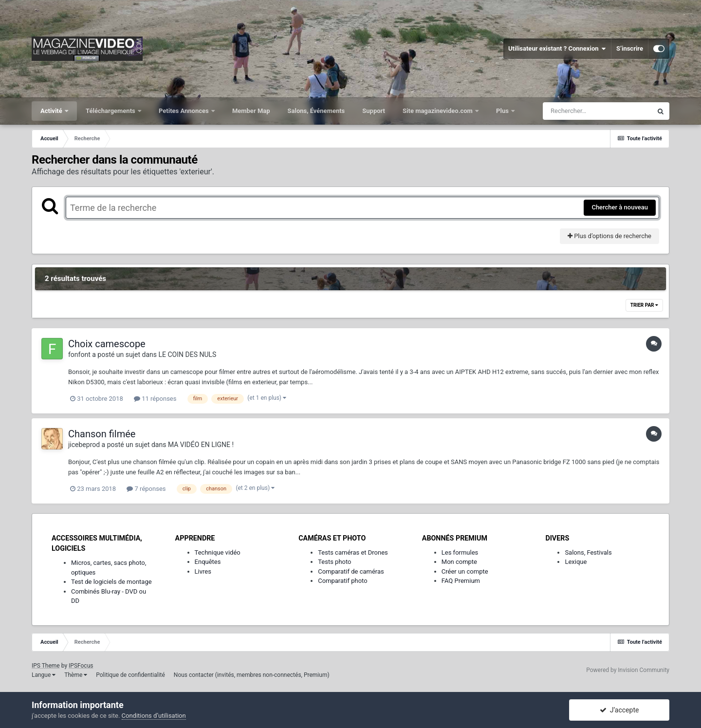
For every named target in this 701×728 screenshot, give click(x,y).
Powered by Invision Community (628, 670)
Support (374, 111)
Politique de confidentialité (130, 675)
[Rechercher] (597, 111)
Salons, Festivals (588, 552)
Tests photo (334, 562)
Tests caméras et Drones (353, 552)
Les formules (460, 552)
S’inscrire (630, 48)
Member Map (251, 111)
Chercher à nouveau (620, 207)
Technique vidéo (218, 552)
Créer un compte (465, 571)
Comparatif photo (342, 581)
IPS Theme (46, 666)
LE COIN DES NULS (188, 355)
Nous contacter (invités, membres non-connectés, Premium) (252, 675)
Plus (503, 111)
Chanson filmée (102, 434)
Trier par (644, 305)
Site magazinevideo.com (438, 111)
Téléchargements (111, 111)
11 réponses (155, 399)
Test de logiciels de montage (111, 582)
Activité (52, 111)
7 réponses (146, 489)
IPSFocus (81, 666)
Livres (203, 571)
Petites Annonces (184, 111)
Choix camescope (107, 344)
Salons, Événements (316, 111)
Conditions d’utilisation (154, 716)
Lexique (576, 562)
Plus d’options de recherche (609, 236)
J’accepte (619, 710)
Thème (76, 675)
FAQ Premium (461, 581)
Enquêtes (208, 562)
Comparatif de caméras (351, 571)
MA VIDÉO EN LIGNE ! (201, 445)
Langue (44, 675)
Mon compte (459, 562)
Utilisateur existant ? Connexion (557, 49)
